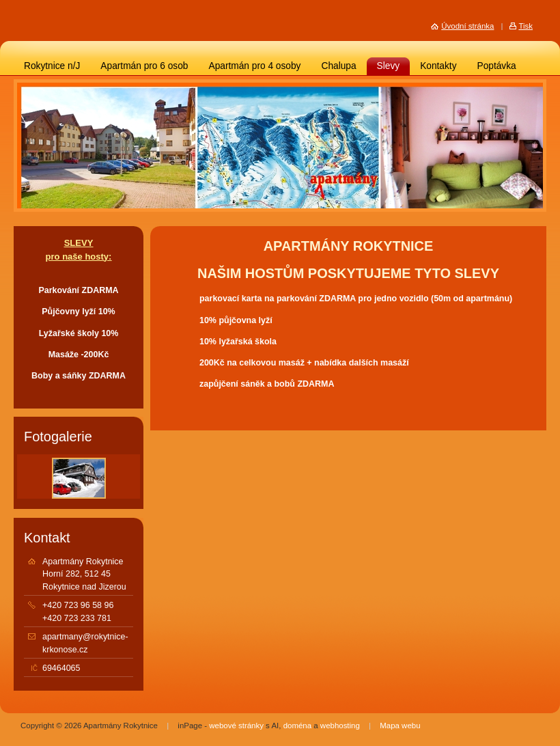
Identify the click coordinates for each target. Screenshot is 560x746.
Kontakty (438, 66)
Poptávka (497, 66)
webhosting (340, 726)
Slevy (389, 66)
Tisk (526, 26)
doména (297, 726)
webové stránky (236, 726)
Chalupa (338, 66)
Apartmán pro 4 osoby (254, 66)
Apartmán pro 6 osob (144, 66)
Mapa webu (400, 726)
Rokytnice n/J (52, 66)
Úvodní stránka (467, 26)
